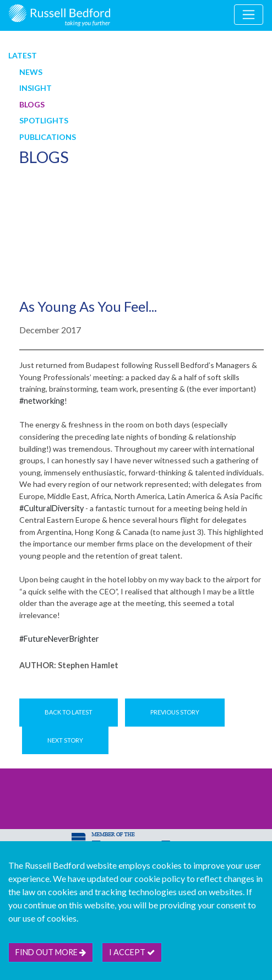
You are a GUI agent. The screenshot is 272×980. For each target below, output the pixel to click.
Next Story (65, 740)
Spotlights (44, 120)
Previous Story (175, 712)
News (31, 72)
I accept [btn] (132, 952)
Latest (23, 55)
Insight (36, 88)
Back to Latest (69, 712)
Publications (48, 137)
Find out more (51, 952)
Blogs (32, 104)
